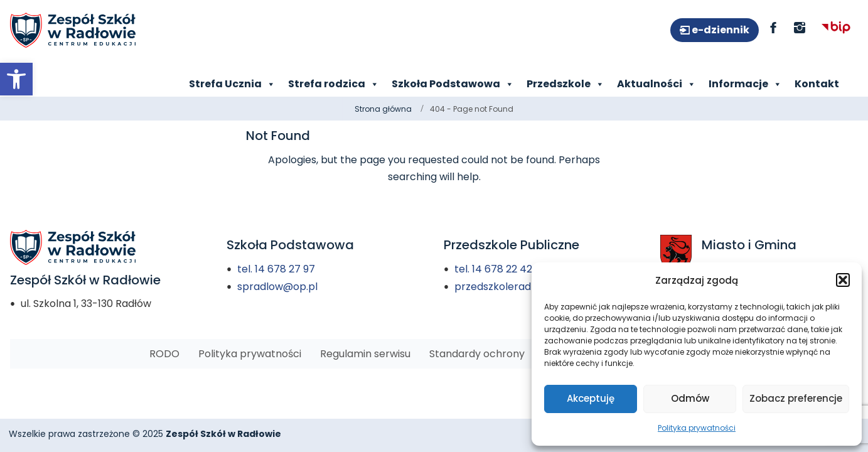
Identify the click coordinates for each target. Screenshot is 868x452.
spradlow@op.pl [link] (277, 287)
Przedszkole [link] (565, 84)
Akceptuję (591, 398)
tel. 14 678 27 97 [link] (276, 269)
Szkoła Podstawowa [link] (453, 84)
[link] (16, 79)
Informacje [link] (745, 84)
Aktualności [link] (656, 84)
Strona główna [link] (383, 109)
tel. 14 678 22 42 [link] (493, 269)
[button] (843, 280)
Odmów (690, 398)
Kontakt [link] (817, 84)
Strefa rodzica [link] (334, 84)
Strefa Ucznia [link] (232, 84)
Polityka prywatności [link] (697, 428)
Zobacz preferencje (796, 398)
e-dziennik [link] (720, 30)
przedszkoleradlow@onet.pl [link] (523, 287)
